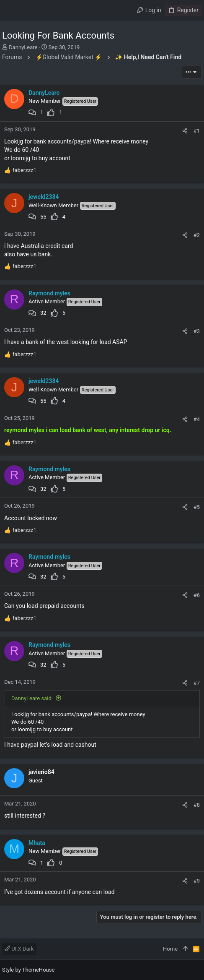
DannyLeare (23, 47)
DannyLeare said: (32, 698)
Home (170, 949)
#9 (197, 881)
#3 (197, 331)
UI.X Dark (19, 949)
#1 (197, 131)
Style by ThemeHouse (28, 970)
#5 (197, 507)
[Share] (185, 131)
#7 (197, 683)
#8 (197, 805)
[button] (10, 10)
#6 (197, 595)
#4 (197, 419)
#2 (197, 235)
